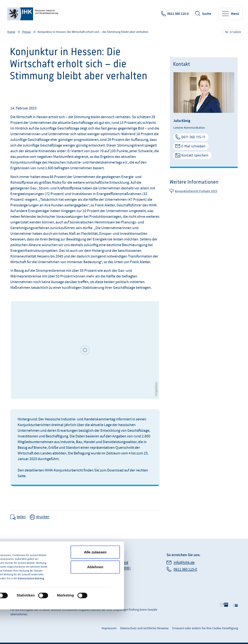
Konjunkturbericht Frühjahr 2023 (196, 191)
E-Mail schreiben (193, 146)
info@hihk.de (184, 563)
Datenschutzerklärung (31, 545)
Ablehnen (95, 534)
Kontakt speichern (195, 155)
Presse (27, 32)
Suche (206, 14)
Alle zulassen (95, 519)
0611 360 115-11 (193, 137)
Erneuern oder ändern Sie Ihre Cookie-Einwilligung (205, 628)
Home (11, 32)
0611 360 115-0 (178, 14)
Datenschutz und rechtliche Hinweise (144, 628)
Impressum (109, 628)
